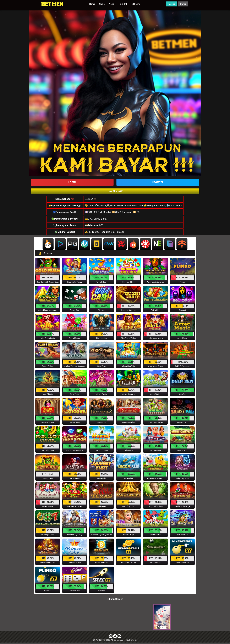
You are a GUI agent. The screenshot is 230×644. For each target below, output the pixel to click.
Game (102, 4)
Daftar (183, 4)
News (112, 4)
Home (92, 4)
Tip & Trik (123, 4)
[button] (48, 271)
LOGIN (72, 182)
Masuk (172, 4)
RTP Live (136, 4)
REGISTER (158, 182)
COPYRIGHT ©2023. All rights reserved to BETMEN (115, 640)
